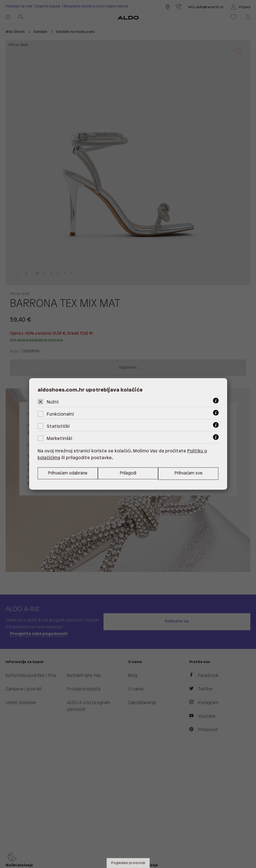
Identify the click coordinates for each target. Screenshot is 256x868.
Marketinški (59, 439)
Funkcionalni (60, 414)
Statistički (58, 426)
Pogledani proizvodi (128, 863)
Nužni (53, 402)
